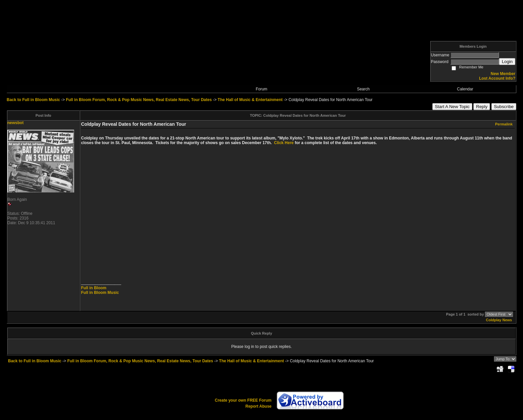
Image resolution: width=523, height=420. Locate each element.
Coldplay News (499, 320)
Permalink (504, 124)
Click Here (284, 143)
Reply (482, 107)
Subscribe (504, 107)
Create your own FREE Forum (243, 400)
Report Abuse (258, 406)
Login (507, 62)
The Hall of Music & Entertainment (250, 100)
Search (363, 89)
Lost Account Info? (497, 78)
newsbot (16, 123)
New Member (503, 74)
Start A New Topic (452, 107)
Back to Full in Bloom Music (33, 100)
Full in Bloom (94, 288)
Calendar (465, 89)
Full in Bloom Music (100, 293)
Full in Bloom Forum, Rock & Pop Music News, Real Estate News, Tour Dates (139, 100)
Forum (262, 89)
